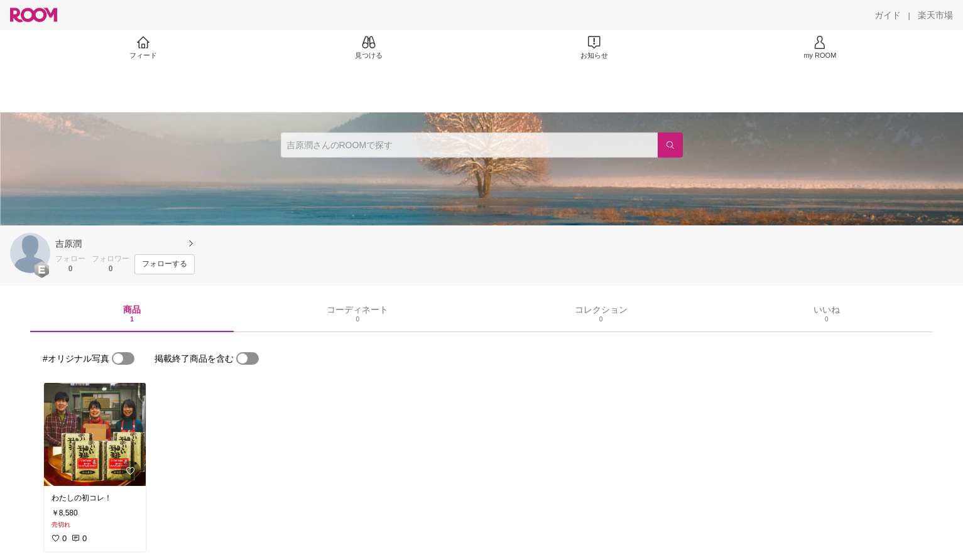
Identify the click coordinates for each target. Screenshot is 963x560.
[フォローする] (165, 264)
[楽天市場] (935, 15)
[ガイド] (888, 15)
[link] (95, 434)
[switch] (123, 358)
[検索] (670, 145)
